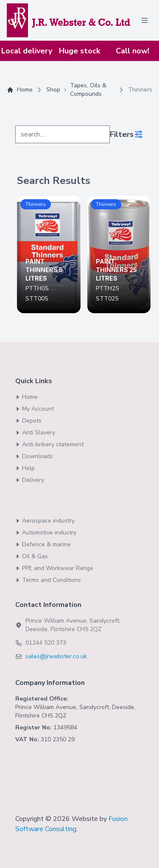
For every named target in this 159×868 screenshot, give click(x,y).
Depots (28, 421)
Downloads (34, 456)
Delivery (30, 480)
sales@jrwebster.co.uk (56, 656)
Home (20, 90)
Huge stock (79, 51)
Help (25, 468)
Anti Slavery (35, 433)
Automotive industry (46, 533)
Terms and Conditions (48, 580)
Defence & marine (43, 544)
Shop (53, 90)
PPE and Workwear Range (54, 568)
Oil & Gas (32, 556)
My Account (35, 409)
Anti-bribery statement (49, 444)
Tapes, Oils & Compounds (88, 90)
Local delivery (27, 51)
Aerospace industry (45, 521)
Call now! (132, 51)
